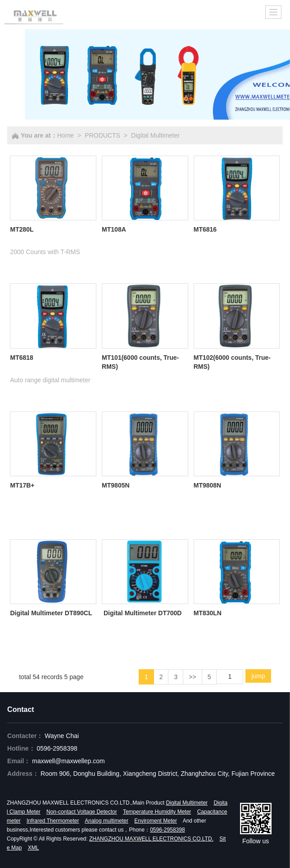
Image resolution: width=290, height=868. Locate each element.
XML (34, 848)
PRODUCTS (102, 135)
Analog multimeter (106, 821)
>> (192, 677)
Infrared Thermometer (53, 821)
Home (66, 135)
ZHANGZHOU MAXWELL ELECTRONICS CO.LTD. (151, 839)
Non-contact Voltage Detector (82, 812)
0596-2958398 (57, 748)
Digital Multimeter (155, 135)
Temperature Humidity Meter (157, 812)
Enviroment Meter (156, 821)
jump (258, 676)
